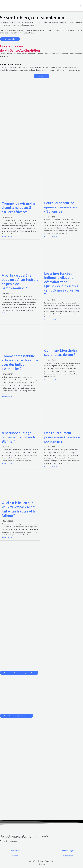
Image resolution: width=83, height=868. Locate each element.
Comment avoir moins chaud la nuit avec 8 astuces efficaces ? (18, 207)
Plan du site (15, 851)
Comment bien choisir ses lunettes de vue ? (61, 352)
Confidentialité (68, 856)
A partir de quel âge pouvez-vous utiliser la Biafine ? (19, 437)
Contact (15, 856)
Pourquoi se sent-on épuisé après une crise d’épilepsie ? (61, 207)
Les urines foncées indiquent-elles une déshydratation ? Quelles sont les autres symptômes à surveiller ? (62, 284)
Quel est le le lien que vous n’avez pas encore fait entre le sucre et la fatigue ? (19, 509)
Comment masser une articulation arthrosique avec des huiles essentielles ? (20, 362)
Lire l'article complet (8, 236)
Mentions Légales (68, 851)
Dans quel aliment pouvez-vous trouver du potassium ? (62, 437)
